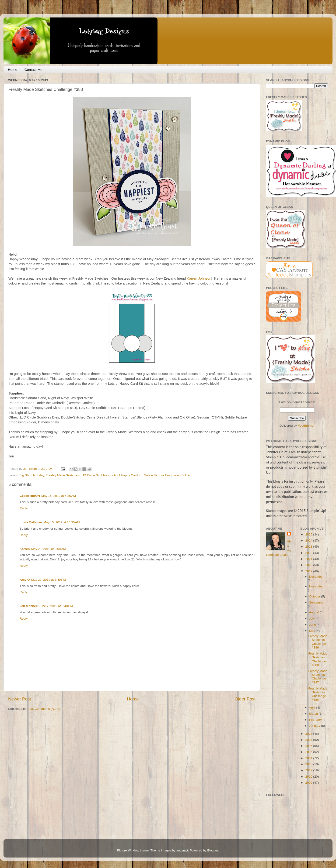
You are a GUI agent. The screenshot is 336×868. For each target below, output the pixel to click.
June (313, 625)
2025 (309, 534)
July (312, 619)
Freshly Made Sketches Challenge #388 (318, 659)
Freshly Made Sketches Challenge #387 (318, 677)
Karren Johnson (199, 278)
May (313, 631)
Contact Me (33, 70)
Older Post (245, 699)
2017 (309, 740)
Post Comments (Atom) (44, 709)
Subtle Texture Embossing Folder (167, 475)
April (313, 708)
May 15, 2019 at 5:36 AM (59, 496)
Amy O (25, 580)
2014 (309, 758)
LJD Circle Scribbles (95, 475)
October (315, 596)
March (314, 714)
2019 (309, 571)
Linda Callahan (31, 522)
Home (13, 70)
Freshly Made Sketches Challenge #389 (318, 642)
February (316, 720)
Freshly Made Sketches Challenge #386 (318, 694)
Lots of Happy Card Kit (126, 475)
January (315, 726)
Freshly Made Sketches (62, 475)
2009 (309, 783)
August (315, 612)
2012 (309, 770)
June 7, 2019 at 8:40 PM (56, 606)
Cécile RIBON (30, 496)
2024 (309, 540)
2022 (309, 553)
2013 (309, 764)
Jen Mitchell (29, 606)
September (317, 602)
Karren (25, 549)
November (316, 586)
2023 (309, 547)
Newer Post (20, 699)
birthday (39, 475)
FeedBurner (306, 426)
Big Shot (25, 475)
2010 (309, 777)
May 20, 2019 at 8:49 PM (49, 580)
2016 (309, 746)
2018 (309, 734)
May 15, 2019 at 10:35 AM (62, 522)
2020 (309, 565)
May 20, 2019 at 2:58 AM (49, 549)
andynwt (182, 850)
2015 (309, 752)
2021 (309, 559)
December (316, 577)
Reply (24, 508)
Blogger (213, 850)
